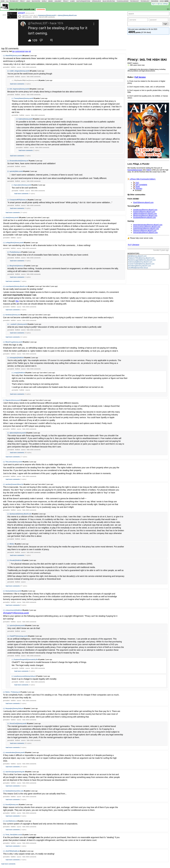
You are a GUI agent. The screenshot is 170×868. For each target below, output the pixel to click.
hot (11, 51)
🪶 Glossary (138, 189)
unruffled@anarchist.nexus (138, 268)
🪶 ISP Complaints (140, 185)
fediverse (155, 1)
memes (50, 1)
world (44, 1)
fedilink (35, 17)
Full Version (140, 77)
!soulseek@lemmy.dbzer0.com (144, 217)
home (3, 1)
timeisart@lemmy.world (13, 591)
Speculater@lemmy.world (23, 185)
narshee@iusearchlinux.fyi (14, 484)
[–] (4, 56)
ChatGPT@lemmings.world (19, 636)
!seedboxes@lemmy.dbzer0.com (145, 210)
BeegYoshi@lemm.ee (17, 266)
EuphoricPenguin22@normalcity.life (26, 659)
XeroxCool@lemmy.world (18, 724)
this (17, 301)
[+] (12, 80)
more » (167, 1)
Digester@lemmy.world (13, 400)
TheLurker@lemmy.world (14, 462)
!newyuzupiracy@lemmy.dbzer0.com (147, 227)
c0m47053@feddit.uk (12, 851)
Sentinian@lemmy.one (13, 315)
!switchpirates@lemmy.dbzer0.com (146, 229)
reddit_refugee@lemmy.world (20, 71)
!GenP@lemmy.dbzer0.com (143, 202)
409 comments (27, 17)
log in (154, 4)
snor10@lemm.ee (11, 821)
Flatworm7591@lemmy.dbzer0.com (141, 258)
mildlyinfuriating (109, 1)
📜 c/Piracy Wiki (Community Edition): (142, 179)
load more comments (17, 84)
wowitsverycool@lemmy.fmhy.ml (25, 676)
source (19, 67)
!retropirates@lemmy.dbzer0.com (145, 233)
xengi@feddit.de (20, 373)
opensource (96, 1)
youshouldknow (123, 1)
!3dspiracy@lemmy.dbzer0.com (145, 231)
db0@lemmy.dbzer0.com (137, 256)
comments (41, 9)
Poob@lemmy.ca (15, 252)
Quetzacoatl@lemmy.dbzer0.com (21, 514)
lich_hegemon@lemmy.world (19, 89)
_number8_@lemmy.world (18, 324)
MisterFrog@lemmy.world (14, 342)
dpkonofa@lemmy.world (18, 433)
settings (165, 4)
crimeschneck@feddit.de (14, 610)
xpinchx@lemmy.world (17, 626)
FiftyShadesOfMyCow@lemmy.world (26, 80)
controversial (20, 51)
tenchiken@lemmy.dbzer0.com (139, 266)
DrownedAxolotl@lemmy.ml (19, 161)
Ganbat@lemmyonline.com (14, 791)
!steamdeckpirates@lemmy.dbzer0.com (148, 225)
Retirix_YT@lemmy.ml (13, 692)
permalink (6, 67)
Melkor (12, 544)
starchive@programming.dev (15, 772)
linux (28, 1)
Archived (138, 190)
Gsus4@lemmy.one (12, 805)
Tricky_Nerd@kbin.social (14, 835)
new (26, 51)
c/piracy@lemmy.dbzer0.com (67, 15)
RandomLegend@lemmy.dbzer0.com (142, 260)
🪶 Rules (136, 187)
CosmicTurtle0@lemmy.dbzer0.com (141, 264)
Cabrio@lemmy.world (26, 119)
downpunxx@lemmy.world (47, 15)
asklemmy (58, 1)
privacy (66, 1)
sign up (160, 4)
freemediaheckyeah (135, 170)
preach (22, 13)
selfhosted (36, 1)
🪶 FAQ (136, 183)
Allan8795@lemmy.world (14, 56)
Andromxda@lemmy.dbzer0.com (140, 262)
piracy (22, 1)
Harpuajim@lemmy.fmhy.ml (15, 709)
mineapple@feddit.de (17, 358)
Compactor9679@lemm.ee (18, 200)
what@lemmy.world (12, 218)
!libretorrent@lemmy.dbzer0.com (145, 216)
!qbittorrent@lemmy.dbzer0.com (145, 214)
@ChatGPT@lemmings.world (16, 613)
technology (14, 1)
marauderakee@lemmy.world (15, 753)
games (72, 1)
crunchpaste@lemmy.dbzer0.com (17, 286)
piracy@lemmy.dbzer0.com (22, 9)
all (7, 1)
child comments (29, 67)
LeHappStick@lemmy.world (15, 243)
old (30, 51)
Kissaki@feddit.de (16, 560)
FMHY (149, 170)
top (13, 51)
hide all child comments (47, 17)
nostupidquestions (83, 1)
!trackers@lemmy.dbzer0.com (144, 212)
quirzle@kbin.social (16, 171)
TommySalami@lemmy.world (24, 98)
